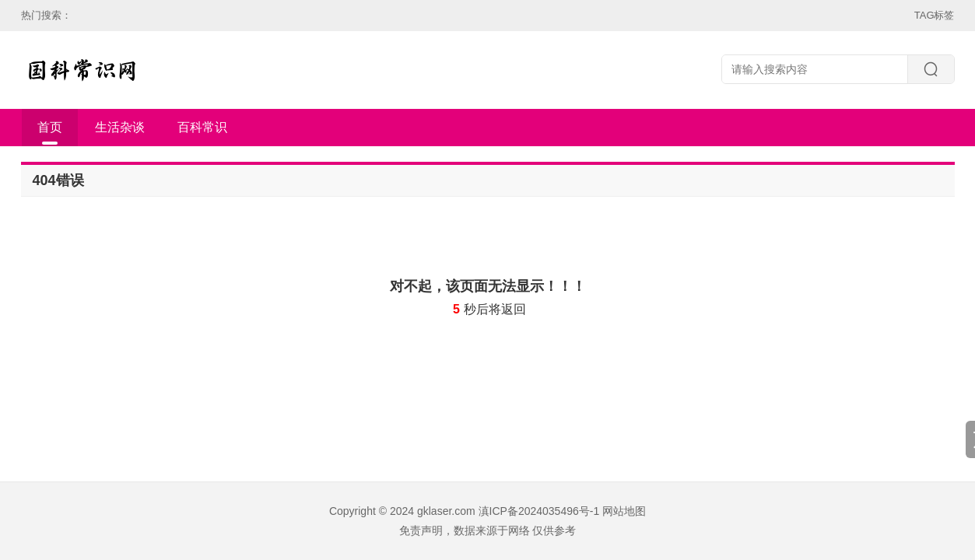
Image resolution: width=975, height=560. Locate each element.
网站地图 (624, 511)
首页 (50, 127)
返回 (514, 309)
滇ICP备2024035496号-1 (539, 511)
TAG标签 (935, 15)
